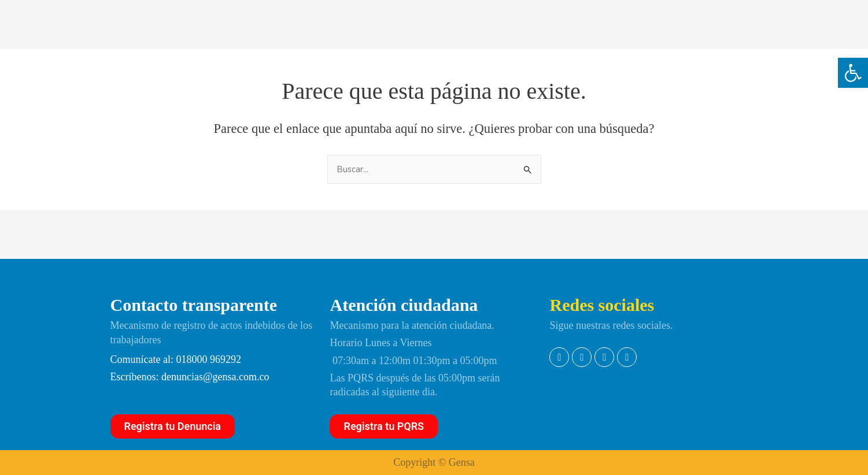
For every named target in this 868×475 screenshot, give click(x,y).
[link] (853, 73)
